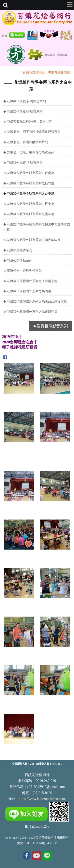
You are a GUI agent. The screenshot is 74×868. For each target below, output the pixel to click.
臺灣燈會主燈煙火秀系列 (24, 271)
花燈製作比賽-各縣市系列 (25, 162)
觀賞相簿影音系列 (52, 326)
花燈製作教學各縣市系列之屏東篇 (31, 204)
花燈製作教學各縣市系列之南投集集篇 (34, 240)
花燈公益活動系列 (20, 260)
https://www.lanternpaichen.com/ (42, 799)
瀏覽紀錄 (62, 55)
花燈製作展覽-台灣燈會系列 (26, 101)
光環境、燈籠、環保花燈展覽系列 (31, 152)
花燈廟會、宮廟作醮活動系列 (27, 142)
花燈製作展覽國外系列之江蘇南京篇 (32, 281)
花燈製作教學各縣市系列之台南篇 (31, 173)
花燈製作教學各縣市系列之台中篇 (31, 193)
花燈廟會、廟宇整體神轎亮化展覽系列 (34, 132)
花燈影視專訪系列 (20, 250)
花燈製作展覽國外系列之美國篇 (29, 291)
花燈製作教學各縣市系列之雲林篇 (31, 214)
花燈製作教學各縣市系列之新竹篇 (31, 183)
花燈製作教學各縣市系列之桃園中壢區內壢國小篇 (37, 227)
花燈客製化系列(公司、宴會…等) (30, 122)
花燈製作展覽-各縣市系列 (25, 111)
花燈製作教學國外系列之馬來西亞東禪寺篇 (37, 301)
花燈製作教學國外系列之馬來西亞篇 (32, 312)
